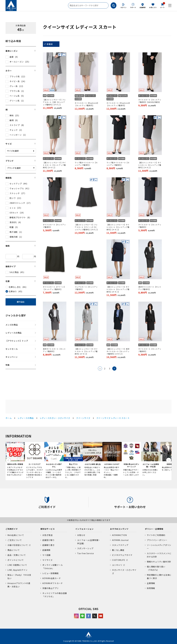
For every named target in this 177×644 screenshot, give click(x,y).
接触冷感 (14, 237)
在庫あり (13, 291)
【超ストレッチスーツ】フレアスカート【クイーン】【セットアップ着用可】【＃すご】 (86, 227)
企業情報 (151, 583)
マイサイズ (47, 560)
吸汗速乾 (14, 232)
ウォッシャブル (17, 188)
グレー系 (14, 86)
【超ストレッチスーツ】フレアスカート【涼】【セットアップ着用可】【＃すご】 (54, 102)
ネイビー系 (15, 81)
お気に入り (153, 7)
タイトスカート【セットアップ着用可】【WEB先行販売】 (150, 101)
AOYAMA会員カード (52, 578)
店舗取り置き (48, 545)
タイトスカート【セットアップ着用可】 (54, 226)
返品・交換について (17, 555)
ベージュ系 (15, 96)
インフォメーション (84, 529)
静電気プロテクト (18, 217)
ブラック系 (15, 76)
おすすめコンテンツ (119, 529)
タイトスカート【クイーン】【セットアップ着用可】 (54, 288)
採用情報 (151, 588)
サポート (133, 7)
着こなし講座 (118, 550)
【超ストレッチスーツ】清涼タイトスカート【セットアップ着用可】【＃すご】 (118, 351)
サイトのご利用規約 (156, 535)
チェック (14, 130)
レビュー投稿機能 (50, 573)
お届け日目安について (18, 545)
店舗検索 (143, 7)
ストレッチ (15, 193)
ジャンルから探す (16, 315)
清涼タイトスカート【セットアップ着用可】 (150, 288)
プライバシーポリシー (157, 540)
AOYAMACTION (119, 535)
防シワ (13, 198)
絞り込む (21, 302)
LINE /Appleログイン (17, 570)
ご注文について (15, 540)
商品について (14, 550)
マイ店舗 (46, 555)
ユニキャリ (117, 565)
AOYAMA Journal (120, 540)
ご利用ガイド (12, 529)
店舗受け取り (48, 540)
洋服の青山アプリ (50, 588)
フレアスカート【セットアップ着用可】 (86, 288)
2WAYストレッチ (17, 203)
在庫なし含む (15, 287)
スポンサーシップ (85, 548)
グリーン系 (15, 101)
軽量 (12, 227)
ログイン (124, 7)
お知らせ (81, 535)
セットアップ (16, 184)
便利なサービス (47, 529)
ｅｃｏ (13, 208)
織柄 (12, 120)
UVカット (14, 213)
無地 (12, 115)
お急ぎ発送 (47, 535)
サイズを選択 (13, 151)
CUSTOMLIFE (119, 560)
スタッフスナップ (120, 545)
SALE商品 (14, 272)
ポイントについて (16, 560)
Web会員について (16, 535)
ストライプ (15, 125)
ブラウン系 (15, 91)
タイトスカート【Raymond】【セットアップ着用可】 (86, 104)
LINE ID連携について (17, 565)
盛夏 (12, 57)
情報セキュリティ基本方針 (159, 562)
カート (162, 5)
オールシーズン (17, 62)
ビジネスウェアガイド (122, 555)
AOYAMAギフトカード (53, 583)
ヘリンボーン (16, 135)
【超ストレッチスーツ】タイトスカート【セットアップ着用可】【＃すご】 (54, 165)
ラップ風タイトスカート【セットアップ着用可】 (86, 164)
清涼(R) (13, 222)
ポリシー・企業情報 (154, 529)
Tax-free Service (85, 553)
